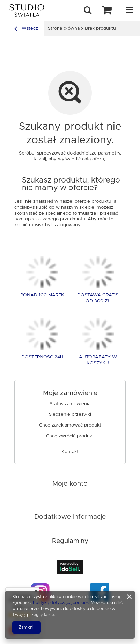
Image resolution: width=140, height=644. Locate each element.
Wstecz (26, 30)
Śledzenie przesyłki (70, 414)
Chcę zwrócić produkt (70, 436)
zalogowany (67, 225)
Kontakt (70, 452)
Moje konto (70, 484)
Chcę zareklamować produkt (70, 425)
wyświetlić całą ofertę (82, 159)
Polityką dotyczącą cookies (61, 603)
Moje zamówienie (70, 393)
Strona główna (64, 28)
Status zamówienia (70, 404)
